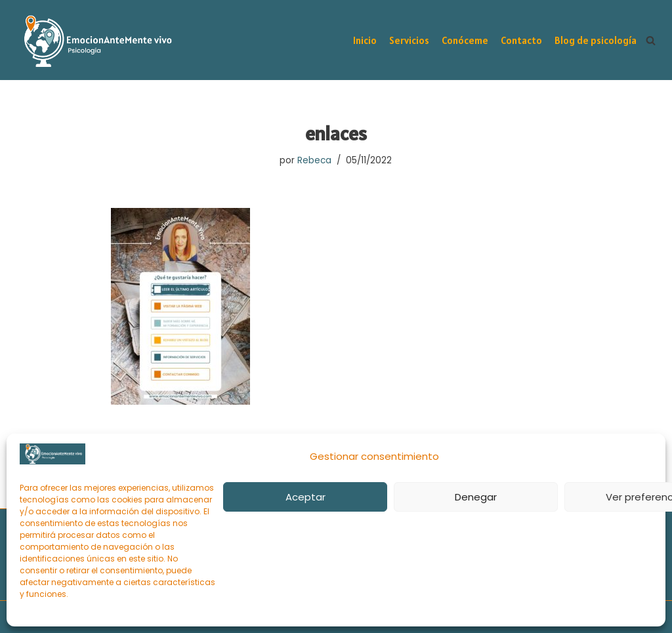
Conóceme (465, 40)
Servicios (409, 40)
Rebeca (314, 160)
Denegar (476, 497)
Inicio (365, 40)
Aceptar (305, 497)
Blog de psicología (596, 40)
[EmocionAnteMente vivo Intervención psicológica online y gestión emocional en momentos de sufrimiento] (95, 41)
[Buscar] (651, 40)
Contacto (521, 40)
